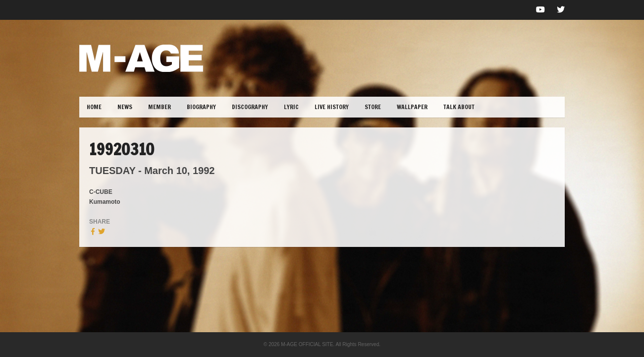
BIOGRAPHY (201, 107)
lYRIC (291, 107)
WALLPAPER (412, 107)
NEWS (125, 107)
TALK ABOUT (459, 107)
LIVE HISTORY (332, 107)
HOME (94, 107)
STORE (373, 107)
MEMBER (160, 107)
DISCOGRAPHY (250, 107)
